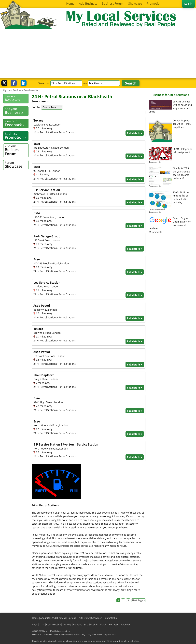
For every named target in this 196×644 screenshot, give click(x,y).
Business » (17, 111)
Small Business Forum (95, 624)
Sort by (36, 107)
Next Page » (138, 600)
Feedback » (17, 123)
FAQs (35, 624)
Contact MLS (110, 618)
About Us (45, 618)
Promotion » (17, 136)
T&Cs (42, 624)
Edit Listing (84, 618)
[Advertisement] (98, 54)
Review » (17, 98)
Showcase (17, 165)
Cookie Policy (53, 624)
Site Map (67, 624)
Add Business (59, 618)
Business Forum (17, 150)
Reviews (78, 624)
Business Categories (120, 624)
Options (72, 618)
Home (35, 618)
